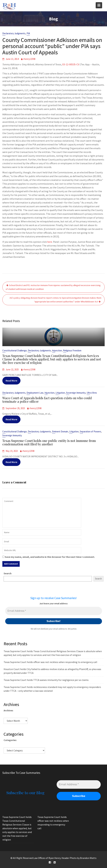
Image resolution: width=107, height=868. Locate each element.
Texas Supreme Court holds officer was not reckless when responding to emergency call (50, 662)
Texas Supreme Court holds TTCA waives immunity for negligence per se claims (46, 680)
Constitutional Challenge (16, 351)
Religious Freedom (72, 351)
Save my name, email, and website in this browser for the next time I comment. (50, 557)
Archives (8, 710)
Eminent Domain (60, 432)
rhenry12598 (29, 59)
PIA (28, 33)
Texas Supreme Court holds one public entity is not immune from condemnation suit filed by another (49, 442)
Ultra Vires (91, 393)
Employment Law (36, 393)
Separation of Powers (89, 432)
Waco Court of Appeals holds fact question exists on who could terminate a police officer (47, 400)
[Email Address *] (54, 611)
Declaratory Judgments (14, 33)
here (50, 242)
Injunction (57, 351)
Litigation (60, 393)
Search (8, 573)
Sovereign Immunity (75, 393)
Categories (10, 740)
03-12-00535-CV (71, 64)
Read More (13, 380)
